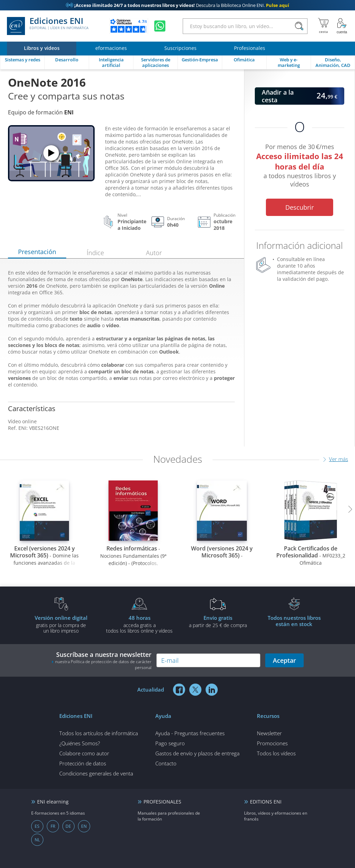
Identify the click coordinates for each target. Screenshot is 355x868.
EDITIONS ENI (266, 802)
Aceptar (284, 660)
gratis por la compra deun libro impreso (61, 624)
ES (37, 826)
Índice (95, 253)
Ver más (339, 459)
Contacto (166, 763)
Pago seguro (170, 743)
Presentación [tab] (37, 252)
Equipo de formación (41, 112)
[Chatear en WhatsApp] (160, 26)
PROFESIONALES (162, 802)
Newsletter (269, 733)
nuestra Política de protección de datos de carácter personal (103, 665)
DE (68, 826)
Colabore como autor (84, 753)
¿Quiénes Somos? (80, 743)
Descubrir (300, 207)
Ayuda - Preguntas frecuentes (190, 733)
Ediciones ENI (48, 26)
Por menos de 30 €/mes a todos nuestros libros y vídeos (300, 167)
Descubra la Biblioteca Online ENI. (177, 5)
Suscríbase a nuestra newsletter (102, 660)
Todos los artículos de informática (99, 733)
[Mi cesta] (323, 26)
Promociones (272, 743)
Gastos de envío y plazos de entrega (197, 753)
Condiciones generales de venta (96, 773)
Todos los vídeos (276, 753)
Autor (154, 253)
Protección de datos (83, 763)
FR (53, 826)
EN (84, 826)
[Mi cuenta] (342, 26)
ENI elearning (53, 802)
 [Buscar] (299, 26)
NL (37, 840)
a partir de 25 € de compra (218, 621)
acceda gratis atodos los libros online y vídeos (139, 624)
